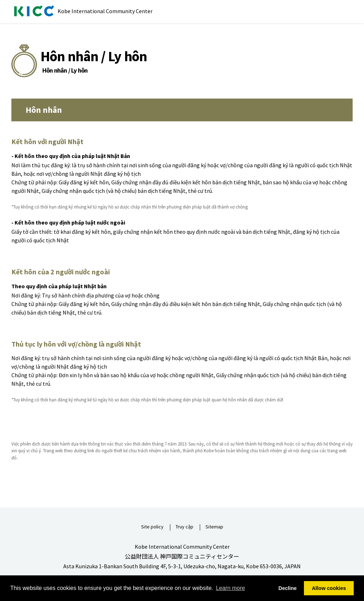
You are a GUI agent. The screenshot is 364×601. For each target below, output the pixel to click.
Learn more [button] (230, 588)
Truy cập (184, 527)
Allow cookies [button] (329, 588)
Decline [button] (287, 588)
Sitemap (214, 527)
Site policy (152, 527)
